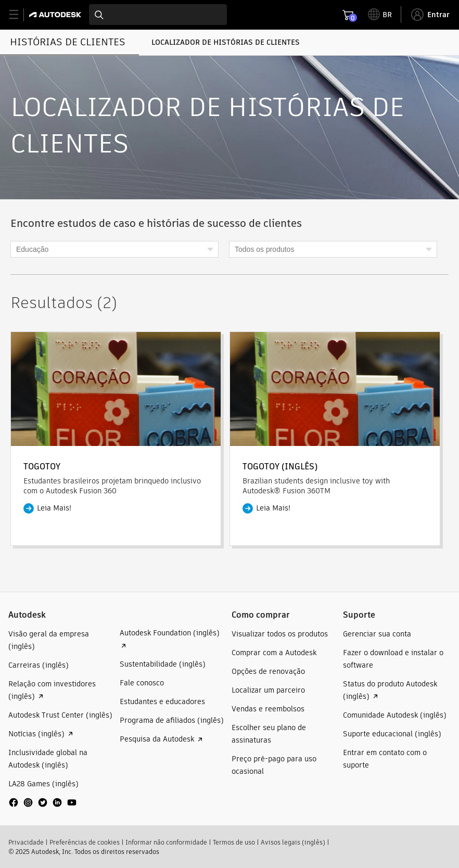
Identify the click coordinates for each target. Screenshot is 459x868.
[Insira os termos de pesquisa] (158, 15)
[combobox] (158, 15)
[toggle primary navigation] (20, 15)
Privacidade (26, 842)
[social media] (43, 802)
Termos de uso (234, 842)
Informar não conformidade (166, 842)
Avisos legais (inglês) (293, 842)
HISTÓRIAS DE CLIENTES (68, 42)
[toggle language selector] (380, 15)
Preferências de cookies (85, 842)
